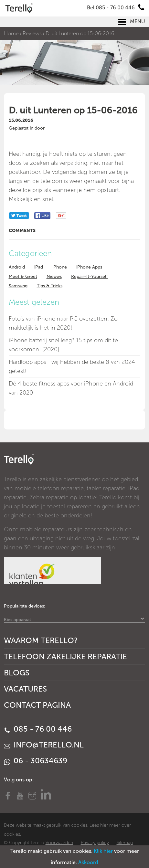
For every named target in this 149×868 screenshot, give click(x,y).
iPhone (60, 267)
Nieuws (54, 276)
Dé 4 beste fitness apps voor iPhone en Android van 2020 (71, 388)
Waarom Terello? (41, 640)
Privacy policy (95, 843)
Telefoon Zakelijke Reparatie (65, 656)
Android (17, 267)
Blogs (17, 673)
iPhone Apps (89, 267)
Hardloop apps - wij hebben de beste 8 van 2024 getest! (72, 366)
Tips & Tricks (50, 286)
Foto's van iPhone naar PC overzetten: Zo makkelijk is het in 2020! (63, 323)
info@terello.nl (44, 745)
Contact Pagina (37, 705)
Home (11, 33)
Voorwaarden (59, 843)
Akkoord (88, 862)
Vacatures (25, 689)
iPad (39, 267)
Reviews (32, 33)
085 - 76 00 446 (38, 729)
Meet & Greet (23, 276)
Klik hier (103, 851)
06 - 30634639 (36, 761)
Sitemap (125, 843)
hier (104, 825)
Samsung (18, 286)
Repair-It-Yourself (90, 276)
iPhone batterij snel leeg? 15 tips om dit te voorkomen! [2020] (63, 345)
